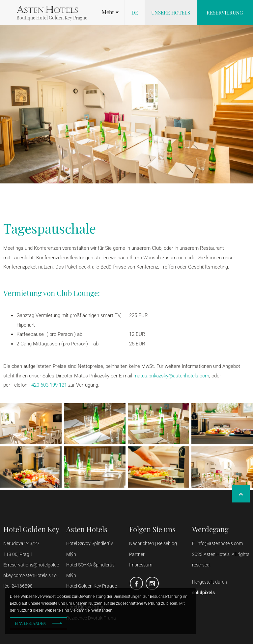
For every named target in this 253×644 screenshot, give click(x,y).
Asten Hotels (87, 529)
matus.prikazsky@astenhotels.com (171, 376)
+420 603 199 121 (48, 385)
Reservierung (225, 13)
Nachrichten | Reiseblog (153, 543)
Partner (137, 554)
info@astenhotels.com (220, 543)
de (135, 13)
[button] (110, 12)
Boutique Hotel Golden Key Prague (52, 18)
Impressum (141, 565)
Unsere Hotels (171, 13)
